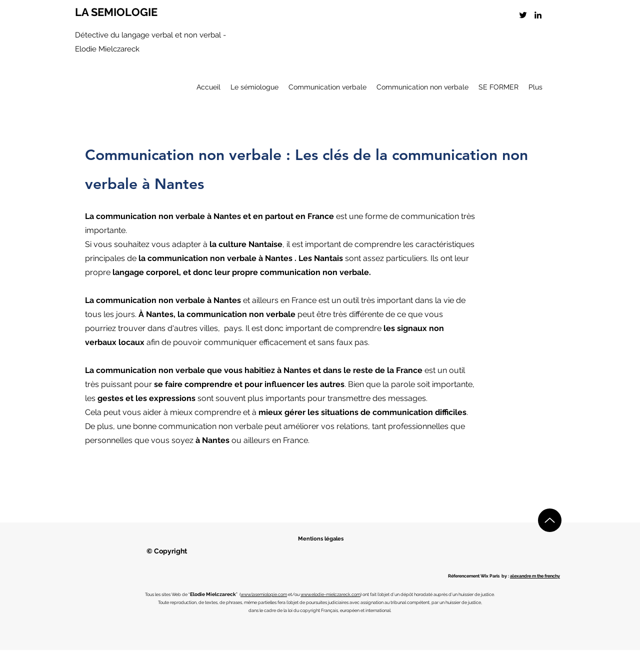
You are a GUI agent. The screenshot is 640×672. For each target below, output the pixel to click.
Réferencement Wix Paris (474, 576)
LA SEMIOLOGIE (116, 12)
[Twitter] (523, 15)
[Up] (550, 520)
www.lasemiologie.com (264, 594)
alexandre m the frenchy (535, 576)
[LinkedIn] (538, 15)
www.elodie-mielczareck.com (330, 594)
